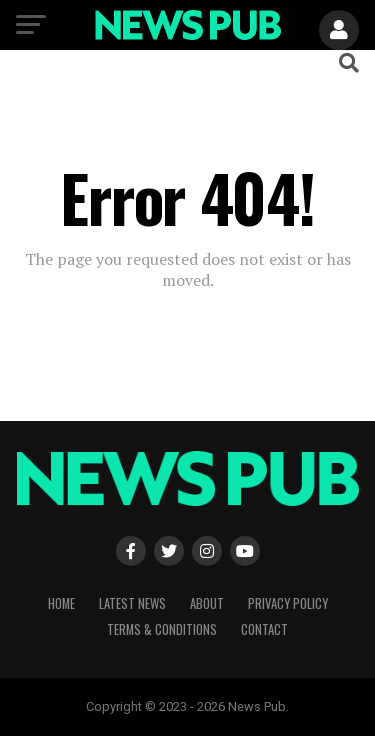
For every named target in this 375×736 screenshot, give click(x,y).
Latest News (132, 603)
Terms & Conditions (162, 629)
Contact (264, 629)
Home (61, 603)
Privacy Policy (288, 603)
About (207, 603)
